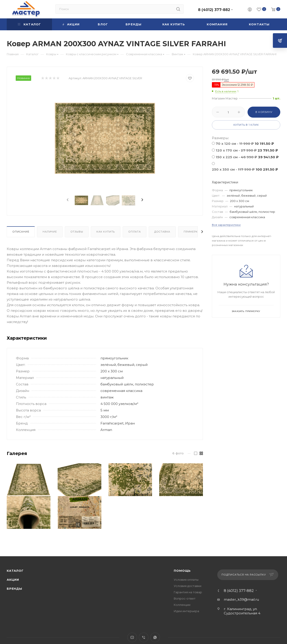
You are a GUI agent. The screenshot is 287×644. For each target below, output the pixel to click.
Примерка (192, 232)
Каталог (15, 571)
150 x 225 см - (247, 157)
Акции (13, 580)
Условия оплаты (186, 580)
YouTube (132, 637)
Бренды (14, 589)
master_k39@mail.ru (241, 599)
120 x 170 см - (247, 150)
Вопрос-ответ (185, 598)
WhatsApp (155, 637)
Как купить (106, 232)
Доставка (162, 232)
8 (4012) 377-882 (214, 10)
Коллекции (182, 605)
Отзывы (77, 232)
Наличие (50, 232)
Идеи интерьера (186, 611)
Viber (144, 637)
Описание (21, 232)
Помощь (182, 571)
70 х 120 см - (245, 144)
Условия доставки (188, 586)
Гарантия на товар (188, 592)
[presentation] (67, 200)
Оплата (135, 232)
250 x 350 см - (245, 169)
